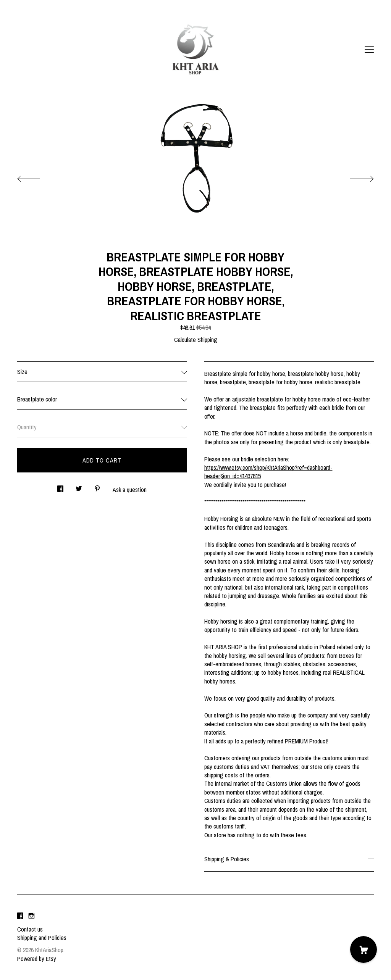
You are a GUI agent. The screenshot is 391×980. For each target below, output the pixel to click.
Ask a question (130, 490)
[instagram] (32, 916)
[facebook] (20, 916)
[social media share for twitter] (79, 486)
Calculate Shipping (196, 340)
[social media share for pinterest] (97, 486)
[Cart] (364, 949)
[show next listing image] (355, 177)
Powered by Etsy (37, 959)
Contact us (30, 929)
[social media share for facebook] (60, 486)
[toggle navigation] (369, 50)
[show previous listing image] (36, 177)
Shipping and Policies (42, 938)
